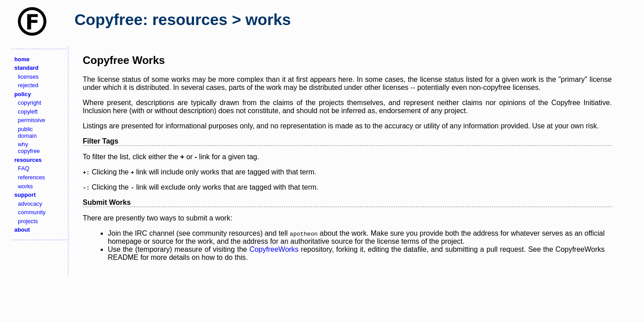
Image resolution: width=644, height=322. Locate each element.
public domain (27, 132)
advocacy (30, 204)
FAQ (24, 168)
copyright (30, 103)
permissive (32, 120)
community (32, 212)
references (31, 177)
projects (28, 221)
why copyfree (29, 148)
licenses (28, 77)
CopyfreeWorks (274, 249)
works (25, 186)
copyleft (28, 112)
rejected (28, 85)
